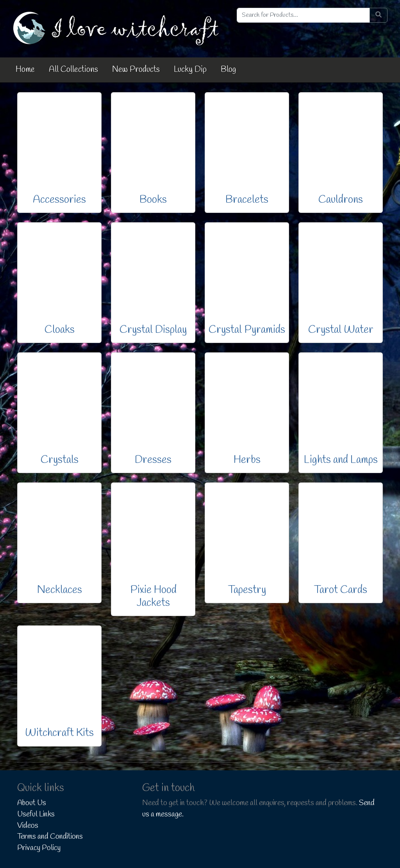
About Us (32, 803)
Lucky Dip (190, 70)
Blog (228, 70)
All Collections (73, 70)
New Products (136, 70)
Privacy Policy (39, 848)
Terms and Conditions (50, 837)
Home (25, 70)
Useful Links (36, 814)
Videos (28, 826)
